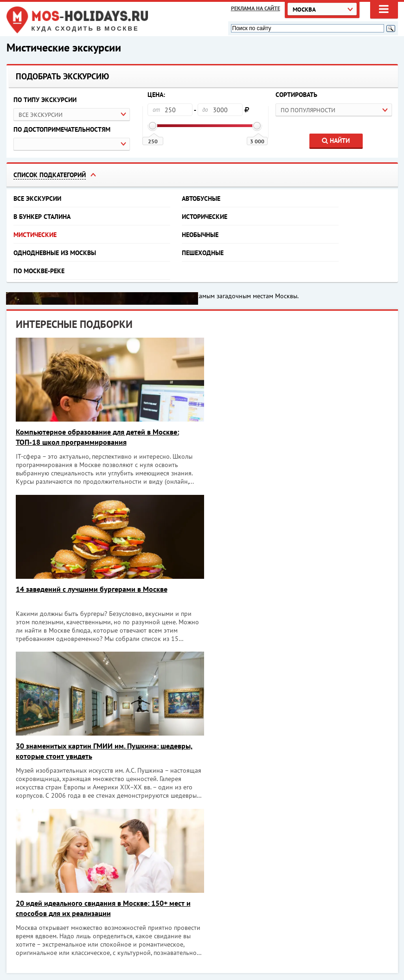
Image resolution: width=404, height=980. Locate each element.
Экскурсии (274, 954)
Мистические (35, 235)
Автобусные (201, 199)
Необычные (200, 235)
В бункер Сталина (42, 217)
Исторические (205, 217)
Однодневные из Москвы (55, 253)
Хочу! (373, 862)
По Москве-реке (39, 271)
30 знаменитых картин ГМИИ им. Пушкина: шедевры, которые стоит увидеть (104, 594)
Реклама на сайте (256, 8)
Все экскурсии (37, 199)
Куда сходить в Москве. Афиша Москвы (81, 944)
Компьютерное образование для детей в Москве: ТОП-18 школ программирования (97, 437)
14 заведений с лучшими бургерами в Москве (285, 432)
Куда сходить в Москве (85, 29)
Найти (336, 141)
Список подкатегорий (50, 175)
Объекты (359, 944)
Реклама (359, 954)
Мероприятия (279, 944)
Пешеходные (203, 253)
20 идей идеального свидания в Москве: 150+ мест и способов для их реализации (297, 594)
